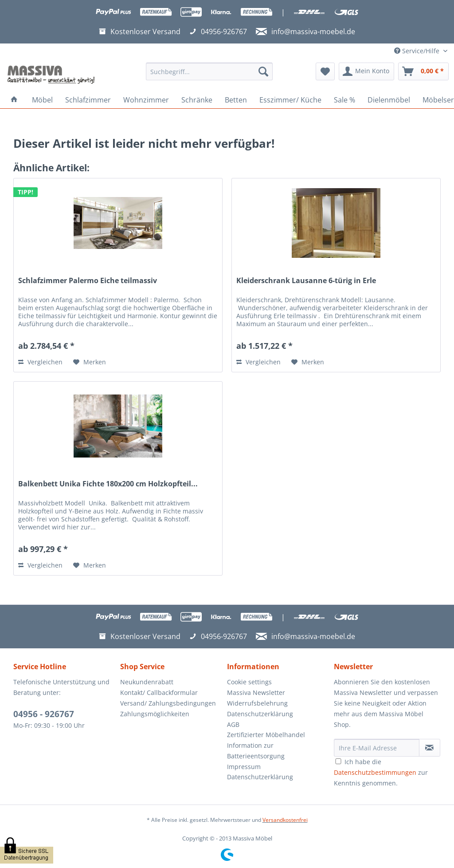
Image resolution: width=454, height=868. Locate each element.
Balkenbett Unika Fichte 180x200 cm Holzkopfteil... (108, 484)
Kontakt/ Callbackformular (159, 692)
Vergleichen (40, 362)
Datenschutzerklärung (260, 714)
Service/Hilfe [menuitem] (418, 51)
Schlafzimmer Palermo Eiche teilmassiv (88, 281)
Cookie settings (249, 682)
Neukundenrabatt (147, 682)
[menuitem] (209, 76)
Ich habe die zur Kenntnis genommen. (381, 772)
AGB (233, 724)
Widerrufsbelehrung (257, 703)
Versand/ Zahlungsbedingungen (168, 703)
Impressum (244, 767)
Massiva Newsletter (256, 692)
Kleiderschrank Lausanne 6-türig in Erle (306, 281)
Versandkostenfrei (285, 820)
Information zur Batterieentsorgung (256, 751)
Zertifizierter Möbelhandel (266, 735)
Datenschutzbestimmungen (375, 772)
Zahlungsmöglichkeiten (155, 714)
